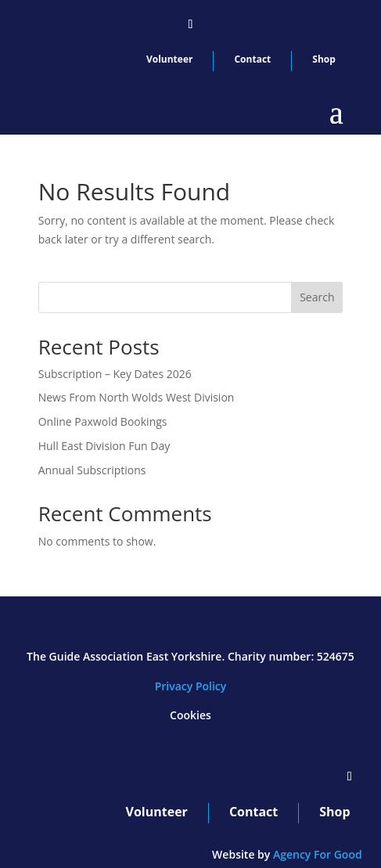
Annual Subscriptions (92, 470)
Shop (324, 59)
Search (317, 297)
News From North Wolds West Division (137, 397)
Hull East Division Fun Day (104, 446)
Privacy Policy (191, 686)
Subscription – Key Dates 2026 (115, 374)
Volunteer (170, 59)
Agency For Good (318, 854)
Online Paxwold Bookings (103, 421)
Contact (252, 59)
